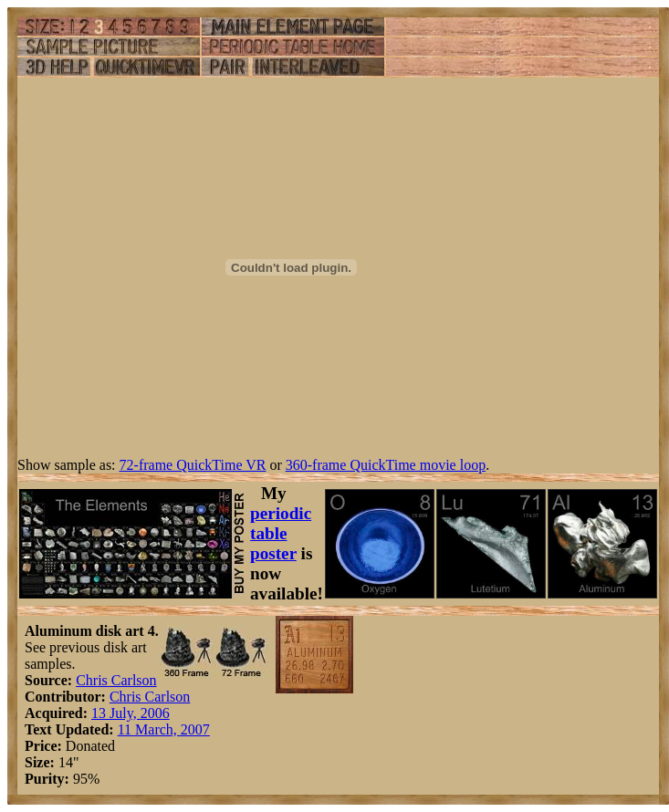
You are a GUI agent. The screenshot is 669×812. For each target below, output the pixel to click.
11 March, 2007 (164, 729)
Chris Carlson (116, 680)
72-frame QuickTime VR (193, 465)
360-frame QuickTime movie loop (386, 465)
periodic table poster (281, 533)
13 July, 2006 (131, 713)
